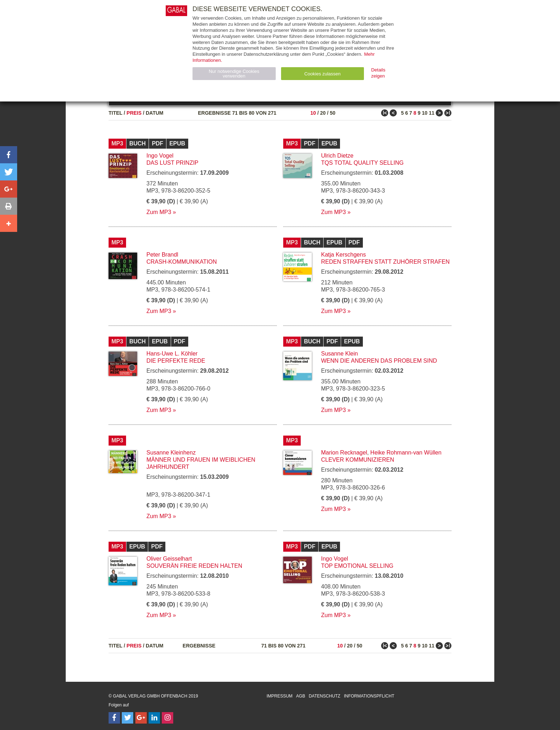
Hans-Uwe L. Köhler (172, 354)
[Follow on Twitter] (127, 718)
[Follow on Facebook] (114, 718)
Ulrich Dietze (337, 156)
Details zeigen (378, 73)
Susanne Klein (339, 354)
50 (332, 113)
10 (313, 113)
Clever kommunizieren (357, 460)
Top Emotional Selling (357, 566)
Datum (155, 113)
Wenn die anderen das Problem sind (379, 361)
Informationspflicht (369, 696)
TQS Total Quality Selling (362, 163)
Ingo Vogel (160, 156)
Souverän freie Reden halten (194, 566)
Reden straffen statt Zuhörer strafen (385, 262)
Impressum (279, 696)
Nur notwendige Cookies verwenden (234, 74)
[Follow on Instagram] (167, 718)
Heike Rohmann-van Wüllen (406, 453)
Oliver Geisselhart (169, 559)
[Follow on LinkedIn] (154, 718)
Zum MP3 (159, 212)
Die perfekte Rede (176, 361)
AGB (301, 696)
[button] (9, 155)
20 (323, 113)
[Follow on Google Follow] (141, 718)
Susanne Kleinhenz (171, 453)
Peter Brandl (162, 255)
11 (432, 113)
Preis (134, 113)
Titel (116, 113)
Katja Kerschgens (343, 255)
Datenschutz (324, 696)
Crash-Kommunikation (182, 262)
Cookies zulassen (322, 74)
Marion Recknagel (344, 453)
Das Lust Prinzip (172, 163)
